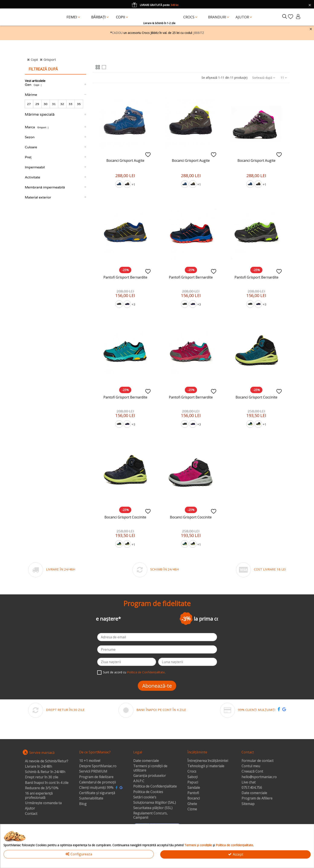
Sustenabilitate (91, 798)
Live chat (249, 782)
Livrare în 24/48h (38, 767)
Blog (83, 804)
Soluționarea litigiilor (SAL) (155, 803)
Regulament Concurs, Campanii (150, 815)
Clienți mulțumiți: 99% (96, 788)
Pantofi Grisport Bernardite (125, 277)
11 (284, 78)
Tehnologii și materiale (206, 766)
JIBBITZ (199, 33)
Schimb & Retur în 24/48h (45, 772)
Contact (31, 814)
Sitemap (248, 804)
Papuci (193, 782)
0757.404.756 (252, 788)
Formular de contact (258, 761)
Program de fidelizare (96, 777)
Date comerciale (146, 761)
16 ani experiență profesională (39, 796)
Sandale (194, 788)
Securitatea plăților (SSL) (153, 808)
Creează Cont (252, 772)
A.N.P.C (139, 781)
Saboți (192, 777)
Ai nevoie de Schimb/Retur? (47, 761)
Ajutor (30, 808)
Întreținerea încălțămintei (208, 761)
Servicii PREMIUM (93, 772)
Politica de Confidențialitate (146, 672)
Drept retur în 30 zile (42, 777)
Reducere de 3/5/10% (42, 788)
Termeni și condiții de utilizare (150, 768)
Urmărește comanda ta (43, 803)
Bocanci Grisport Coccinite (256, 397)
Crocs (192, 772)
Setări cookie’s (145, 797)
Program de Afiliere (257, 798)
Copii (34, 60)
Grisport (50, 60)
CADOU (117, 33)
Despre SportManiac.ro (98, 766)
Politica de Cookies (148, 792)
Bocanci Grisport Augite (125, 160)
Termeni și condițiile (198, 845)
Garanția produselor (150, 776)
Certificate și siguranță (97, 793)
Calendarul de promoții (97, 782)
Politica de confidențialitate (234, 845)
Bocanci (194, 798)
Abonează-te (157, 686)
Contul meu (251, 766)
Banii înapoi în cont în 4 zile (47, 783)
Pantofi (193, 793)
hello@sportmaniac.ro (259, 777)
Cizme (192, 809)
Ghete (192, 804)
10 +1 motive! (90, 761)
